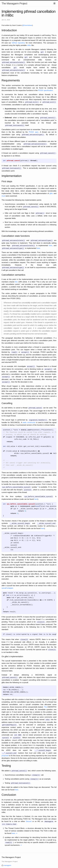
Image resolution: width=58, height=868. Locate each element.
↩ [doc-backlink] (17, 826)
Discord (29, 815)
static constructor (29, 419)
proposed (5, 750)
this (16, 279)
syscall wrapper (7, 584)
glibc (51, 192)
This (45, 702)
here (51, 243)
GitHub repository (18, 43)
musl (3, 194)
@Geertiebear (27, 25)
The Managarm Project (14, 3)
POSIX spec (34, 131)
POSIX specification (45, 90)
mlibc (29, 45)
